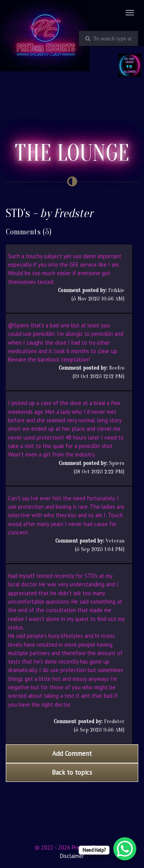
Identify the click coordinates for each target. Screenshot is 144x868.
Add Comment (72, 753)
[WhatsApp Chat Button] (125, 849)
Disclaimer (72, 856)
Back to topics (72, 772)
